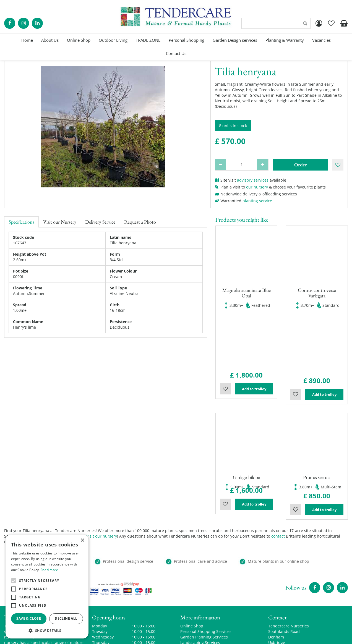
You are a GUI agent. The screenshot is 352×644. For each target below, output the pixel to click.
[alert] (47, 587)
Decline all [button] (66, 618)
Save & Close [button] (29, 618)
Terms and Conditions (201, 602)
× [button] (82, 540)
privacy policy (240, 636)
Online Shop (192, 564)
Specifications (21, 222)
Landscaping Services (200, 580)
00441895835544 (284, 600)
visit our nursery (102, 474)
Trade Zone (191, 586)
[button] (47, 630)
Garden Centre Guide (203, 636)
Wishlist (225, 330)
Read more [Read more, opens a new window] (49, 570)
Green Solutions (164, 636)
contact (278, 474)
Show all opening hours (114, 600)
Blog (184, 591)
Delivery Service (100, 222)
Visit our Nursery (60, 222)
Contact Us (190, 597)
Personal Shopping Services (206, 569)
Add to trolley (254, 330)
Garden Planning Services (204, 575)
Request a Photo (140, 222)
